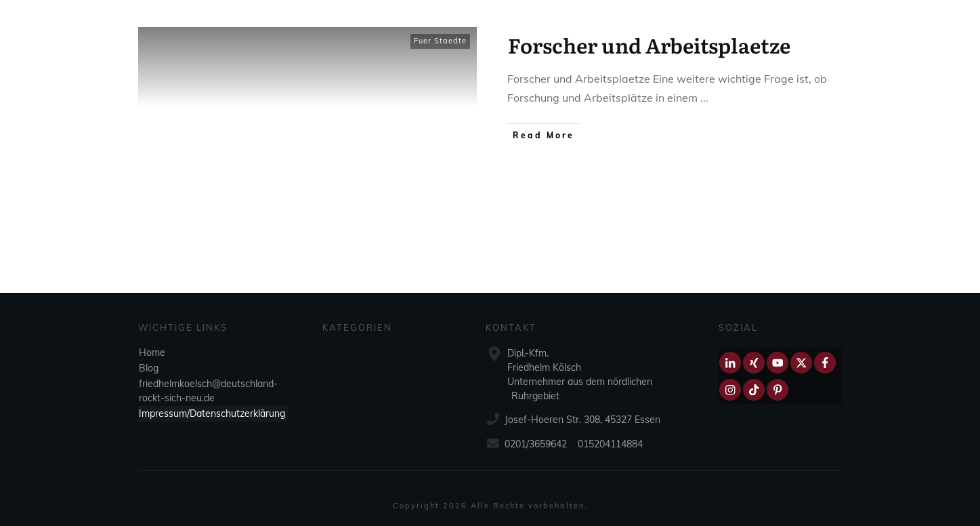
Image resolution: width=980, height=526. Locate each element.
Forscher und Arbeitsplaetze (649, 45)
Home (152, 352)
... (704, 98)
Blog (149, 368)
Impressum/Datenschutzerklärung (212, 413)
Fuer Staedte (440, 41)
